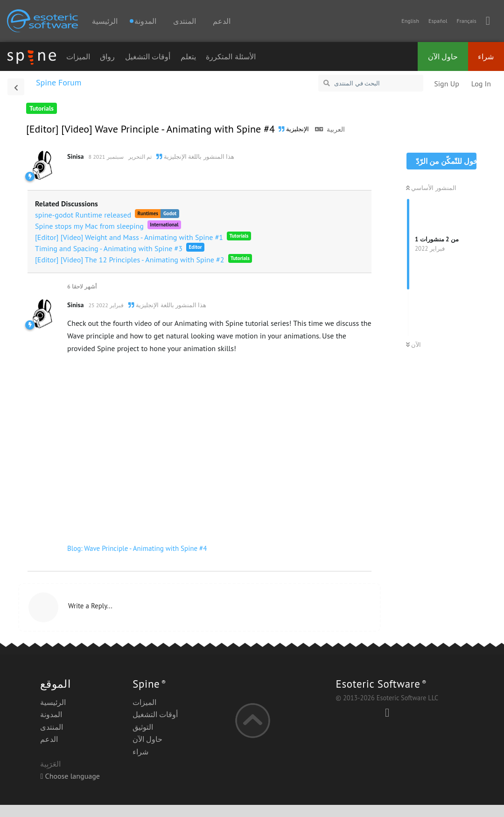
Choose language (70, 776)
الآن (413, 345)
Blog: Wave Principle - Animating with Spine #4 (137, 548)
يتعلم (188, 56)
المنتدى (185, 21)
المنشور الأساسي (431, 188)
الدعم (222, 21)
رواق (107, 56)
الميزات (78, 56)
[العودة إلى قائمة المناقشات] (16, 87)
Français (466, 21)
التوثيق (143, 727)
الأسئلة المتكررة (231, 56)
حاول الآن (443, 56)
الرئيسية (105, 21)
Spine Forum (59, 82)
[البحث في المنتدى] (371, 83)
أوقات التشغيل (148, 56)
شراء (486, 56)
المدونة (51, 714)
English (410, 21)
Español (438, 21)
